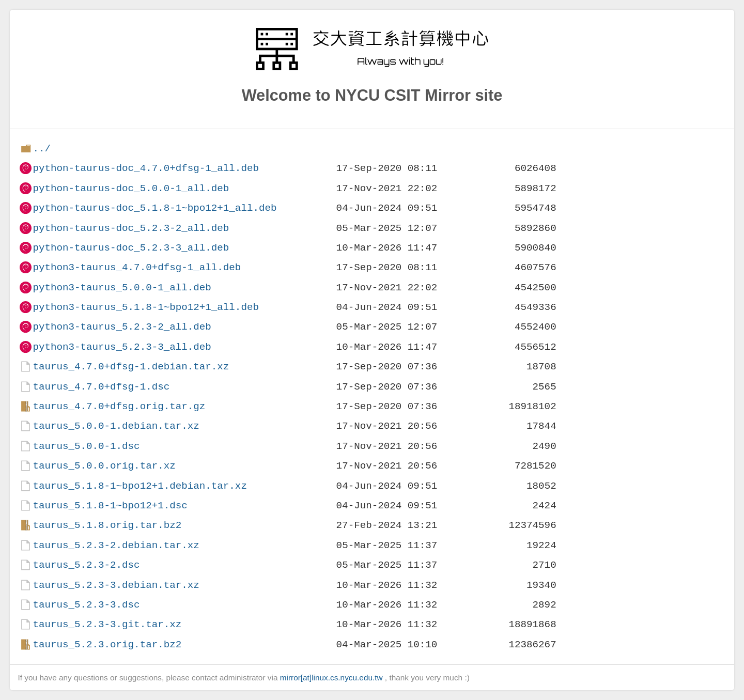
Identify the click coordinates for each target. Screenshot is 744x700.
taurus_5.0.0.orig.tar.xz (104, 466)
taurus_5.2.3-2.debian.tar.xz (116, 545)
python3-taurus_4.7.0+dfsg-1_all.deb (137, 267)
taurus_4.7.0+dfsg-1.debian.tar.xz (131, 367)
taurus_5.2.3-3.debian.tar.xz (116, 585)
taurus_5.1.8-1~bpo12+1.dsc (110, 505)
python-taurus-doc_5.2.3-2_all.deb (131, 228)
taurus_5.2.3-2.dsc (86, 565)
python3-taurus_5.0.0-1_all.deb (122, 287)
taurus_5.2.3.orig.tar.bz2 (107, 644)
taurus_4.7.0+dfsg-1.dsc (101, 387)
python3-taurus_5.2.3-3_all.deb (122, 347)
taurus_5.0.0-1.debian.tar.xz (116, 426)
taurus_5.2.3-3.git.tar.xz (107, 624)
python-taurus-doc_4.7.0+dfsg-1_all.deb (145, 168)
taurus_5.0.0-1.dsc (86, 446)
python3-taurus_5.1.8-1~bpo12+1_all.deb (145, 307)
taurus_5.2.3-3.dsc (86, 605)
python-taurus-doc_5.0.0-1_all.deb (131, 188)
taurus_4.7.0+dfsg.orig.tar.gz (119, 406)
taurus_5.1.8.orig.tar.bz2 (107, 525)
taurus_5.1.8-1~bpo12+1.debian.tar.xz (139, 486)
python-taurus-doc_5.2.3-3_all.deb (131, 248)
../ (42, 149)
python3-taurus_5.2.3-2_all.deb (122, 327)
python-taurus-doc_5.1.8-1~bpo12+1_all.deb (154, 208)
